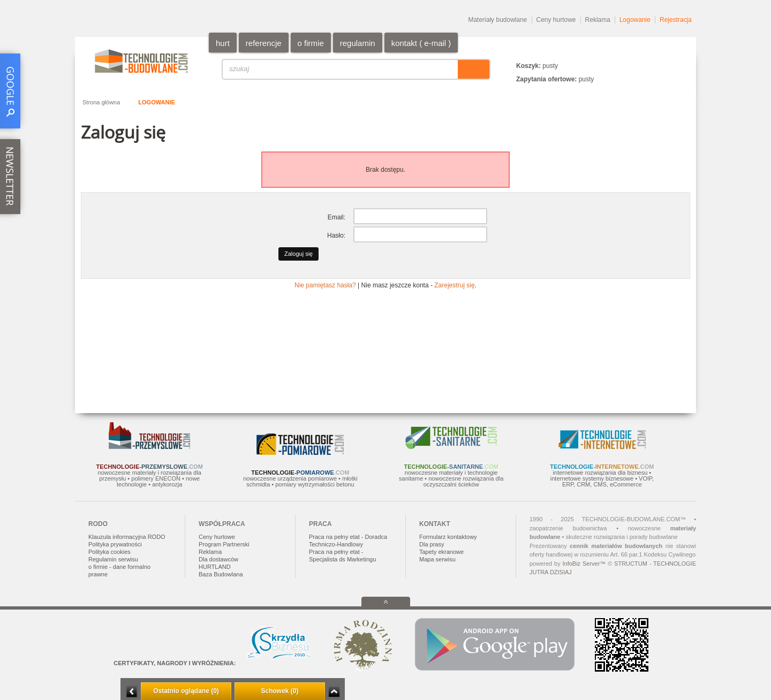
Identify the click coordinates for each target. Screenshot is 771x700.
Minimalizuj (132, 692)
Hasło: (336, 235)
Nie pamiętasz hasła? (325, 285)
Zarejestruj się (454, 285)
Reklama (598, 20)
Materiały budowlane (497, 20)
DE (679, 50)
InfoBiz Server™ (584, 564)
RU (666, 50)
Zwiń (334, 692)
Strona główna (101, 102)
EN (653, 50)
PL (640, 50)
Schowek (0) (279, 691)
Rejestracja (676, 20)
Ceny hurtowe (556, 20)
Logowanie (635, 20)
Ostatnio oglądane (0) (186, 691)
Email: (337, 217)
